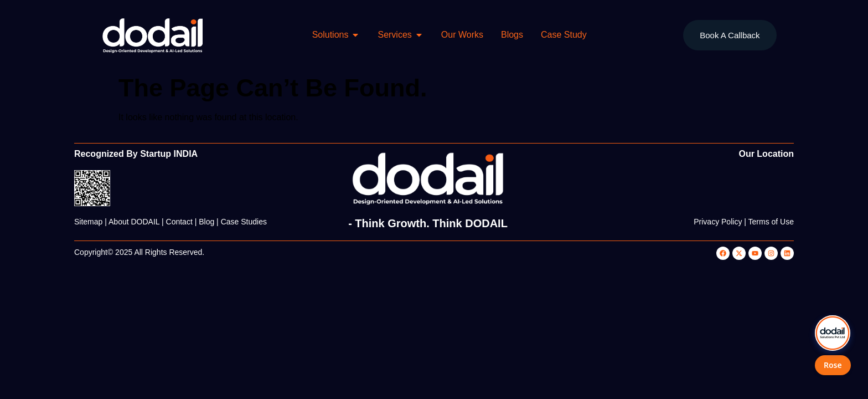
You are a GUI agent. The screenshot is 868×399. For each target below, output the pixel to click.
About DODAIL (134, 222)
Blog (206, 222)
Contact (179, 222)
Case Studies (244, 222)
